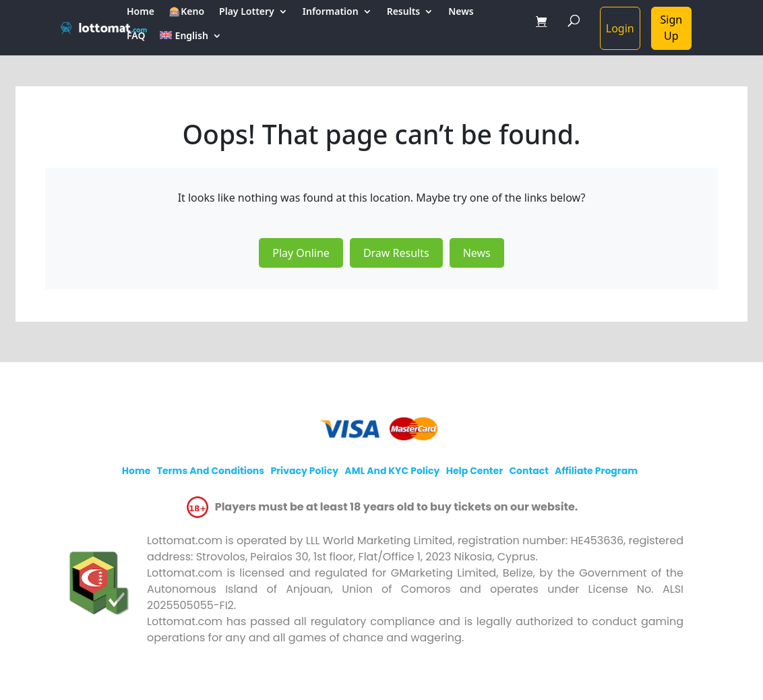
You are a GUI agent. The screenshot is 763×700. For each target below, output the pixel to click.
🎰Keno (187, 12)
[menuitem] (190, 43)
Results (404, 12)
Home (141, 12)
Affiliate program (596, 471)
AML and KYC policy (392, 471)
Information (331, 12)
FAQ (136, 36)
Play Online (301, 253)
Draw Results (396, 253)
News (461, 12)
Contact (528, 471)
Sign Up (672, 28)
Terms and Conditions (211, 471)
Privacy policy (304, 471)
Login (620, 28)
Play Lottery (247, 12)
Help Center (475, 471)
